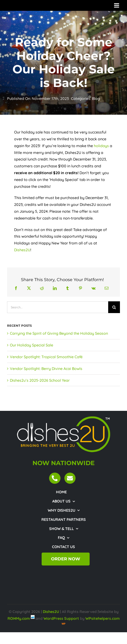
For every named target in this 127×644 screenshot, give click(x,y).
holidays (101, 146)
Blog (96, 98)
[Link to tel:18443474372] (55, 478)
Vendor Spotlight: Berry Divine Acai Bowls (46, 369)
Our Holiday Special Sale (32, 345)
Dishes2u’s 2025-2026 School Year (40, 380)
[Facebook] (16, 288)
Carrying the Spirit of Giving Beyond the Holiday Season (59, 333)
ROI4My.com (19, 618)
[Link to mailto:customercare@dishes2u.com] (70, 478)
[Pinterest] (80, 288)
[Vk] (93, 288)
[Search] (114, 307)
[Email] (107, 288)
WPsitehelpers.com (103, 618)
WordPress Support (61, 618)
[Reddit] (42, 288)
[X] (29, 288)
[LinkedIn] (55, 288)
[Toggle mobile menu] (117, 5)
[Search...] (58, 307)
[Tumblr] (67, 288)
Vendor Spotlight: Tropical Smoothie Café (46, 357)
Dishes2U (22, 250)
